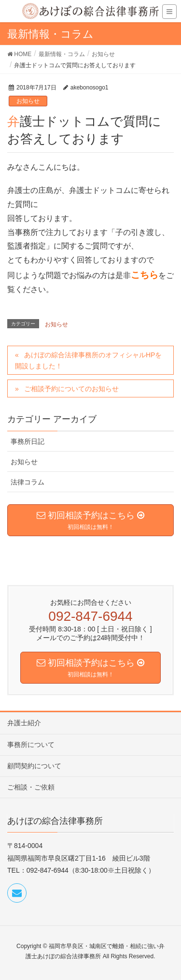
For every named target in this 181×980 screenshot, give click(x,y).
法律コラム (28, 482)
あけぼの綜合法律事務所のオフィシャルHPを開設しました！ (88, 360)
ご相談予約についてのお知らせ (71, 389)
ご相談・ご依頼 (31, 787)
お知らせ (28, 101)
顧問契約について (34, 766)
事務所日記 (28, 441)
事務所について (31, 745)
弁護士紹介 (24, 723)
